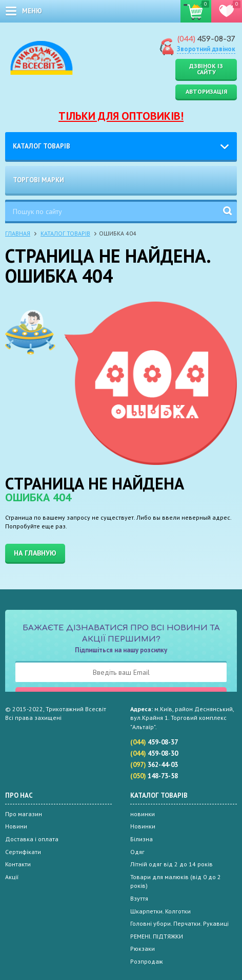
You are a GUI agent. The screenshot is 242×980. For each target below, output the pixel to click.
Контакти (18, 864)
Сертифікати (23, 852)
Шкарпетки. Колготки (160, 911)
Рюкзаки (143, 949)
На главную (35, 553)
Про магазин (24, 814)
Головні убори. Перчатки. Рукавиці (179, 923)
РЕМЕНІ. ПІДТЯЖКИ (157, 936)
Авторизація (206, 91)
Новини (16, 826)
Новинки (143, 826)
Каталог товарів (42, 146)
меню (32, 11)
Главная (18, 233)
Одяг (137, 852)
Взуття (139, 898)
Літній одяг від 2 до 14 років (172, 864)
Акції (12, 877)
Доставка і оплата (32, 839)
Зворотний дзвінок (206, 49)
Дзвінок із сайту (206, 69)
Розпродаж (147, 961)
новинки (143, 814)
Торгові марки (38, 180)
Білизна (142, 839)
